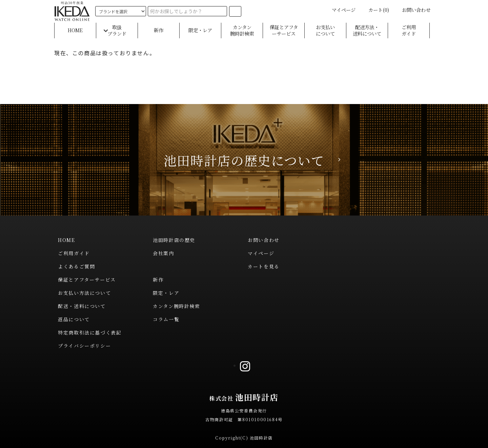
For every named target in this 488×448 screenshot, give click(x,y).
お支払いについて (325, 30)
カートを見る (264, 266)
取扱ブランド (117, 30)
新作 (159, 30)
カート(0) (375, 10)
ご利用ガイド (409, 30)
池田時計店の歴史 (174, 240)
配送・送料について (82, 306)
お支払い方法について (84, 293)
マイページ (340, 10)
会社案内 (163, 253)
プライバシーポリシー (84, 346)
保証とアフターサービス (284, 30)
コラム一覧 (166, 319)
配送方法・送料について (367, 30)
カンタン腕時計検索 (242, 30)
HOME (75, 30)
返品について (74, 319)
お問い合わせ (412, 10)
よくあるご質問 (76, 266)
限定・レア (200, 30)
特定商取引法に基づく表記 (90, 332)
